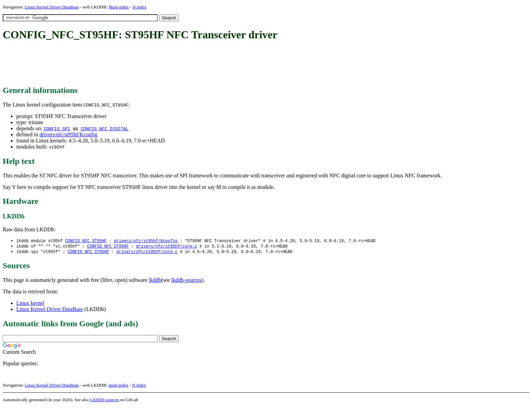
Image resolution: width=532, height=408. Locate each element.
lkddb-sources (187, 281)
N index (139, 7)
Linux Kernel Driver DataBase (52, 7)
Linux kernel (30, 304)
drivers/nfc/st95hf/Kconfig (68, 134)
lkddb (155, 281)
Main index (119, 7)
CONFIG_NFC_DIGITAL (104, 129)
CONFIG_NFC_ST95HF (86, 241)
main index (118, 386)
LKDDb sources (105, 401)
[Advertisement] (126, 64)
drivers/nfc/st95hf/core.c (167, 247)
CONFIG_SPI (57, 129)
